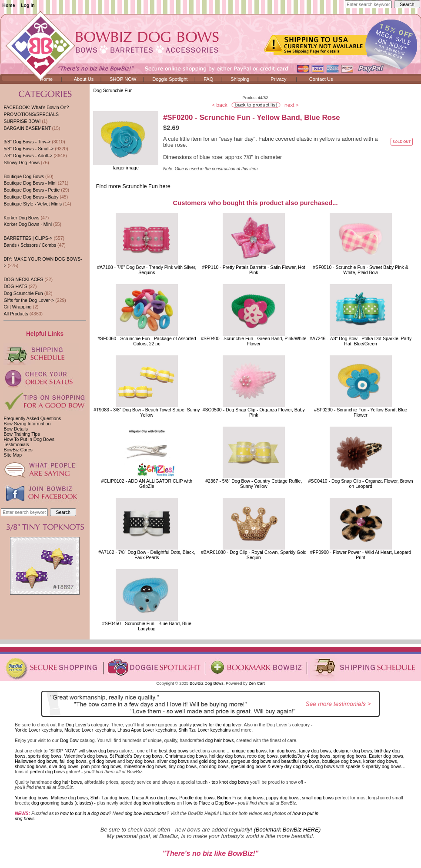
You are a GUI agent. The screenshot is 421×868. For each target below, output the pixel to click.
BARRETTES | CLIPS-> (28, 238)
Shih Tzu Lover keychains (205, 730)
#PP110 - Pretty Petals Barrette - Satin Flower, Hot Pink (254, 270)
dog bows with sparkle (338, 766)
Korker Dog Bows (21, 218)
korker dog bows (380, 761)
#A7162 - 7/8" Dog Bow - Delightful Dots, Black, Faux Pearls (147, 555)
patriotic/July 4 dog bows (305, 756)
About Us (84, 79)
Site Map (13, 455)
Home (8, 5)
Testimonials (16, 444)
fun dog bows (283, 751)
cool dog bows (214, 766)
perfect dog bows (47, 772)
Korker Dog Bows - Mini (28, 224)
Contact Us (321, 79)
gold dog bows (214, 761)
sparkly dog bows (384, 766)
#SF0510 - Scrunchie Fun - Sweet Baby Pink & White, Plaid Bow (361, 270)
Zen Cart (257, 683)
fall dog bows (73, 761)
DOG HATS (15, 286)
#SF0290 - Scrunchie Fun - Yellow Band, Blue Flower (361, 412)
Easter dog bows (386, 756)
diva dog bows (64, 766)
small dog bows (318, 798)
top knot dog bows (230, 782)
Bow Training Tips (22, 434)
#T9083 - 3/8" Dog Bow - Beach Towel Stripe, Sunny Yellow (147, 412)
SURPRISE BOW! (22, 121)
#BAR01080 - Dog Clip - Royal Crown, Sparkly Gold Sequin (254, 555)
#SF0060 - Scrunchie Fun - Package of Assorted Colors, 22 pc (147, 341)
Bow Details (16, 429)
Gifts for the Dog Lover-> (29, 300)
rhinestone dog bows (145, 766)
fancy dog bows (315, 751)
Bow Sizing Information (27, 424)
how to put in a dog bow (84, 813)
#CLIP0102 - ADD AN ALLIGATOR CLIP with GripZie (147, 484)
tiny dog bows (183, 766)
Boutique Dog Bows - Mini (30, 183)
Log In (28, 5)
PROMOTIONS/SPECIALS (31, 114)
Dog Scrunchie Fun (113, 90)
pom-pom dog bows (101, 766)
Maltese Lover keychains (90, 730)
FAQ (208, 79)
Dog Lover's (78, 725)
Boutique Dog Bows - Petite (32, 190)
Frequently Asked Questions (32, 418)
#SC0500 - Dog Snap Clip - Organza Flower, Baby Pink (254, 412)
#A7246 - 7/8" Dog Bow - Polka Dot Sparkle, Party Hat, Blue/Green (361, 341)
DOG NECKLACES (23, 279)
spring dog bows (350, 756)
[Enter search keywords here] (368, 4)
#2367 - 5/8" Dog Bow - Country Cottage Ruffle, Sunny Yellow (254, 484)
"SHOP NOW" (63, 751)
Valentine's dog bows (85, 756)
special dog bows (249, 766)
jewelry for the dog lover (217, 725)
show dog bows (102, 751)
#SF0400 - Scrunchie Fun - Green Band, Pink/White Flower (254, 341)
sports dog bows (45, 756)
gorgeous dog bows (251, 761)
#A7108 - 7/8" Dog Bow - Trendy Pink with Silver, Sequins (147, 270)
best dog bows (174, 751)
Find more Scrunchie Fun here (133, 186)
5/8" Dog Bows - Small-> (28, 149)
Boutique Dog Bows (24, 176)
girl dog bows (103, 761)
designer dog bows (353, 751)
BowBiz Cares (18, 450)
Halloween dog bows (36, 761)
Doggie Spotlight (170, 79)
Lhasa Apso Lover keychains (147, 730)
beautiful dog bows (301, 761)
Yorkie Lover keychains (38, 730)
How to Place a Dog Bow (209, 803)
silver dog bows (173, 761)
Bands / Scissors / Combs (30, 245)
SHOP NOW (123, 79)
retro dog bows (263, 756)
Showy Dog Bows (22, 162)
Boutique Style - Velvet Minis (33, 204)
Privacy (278, 79)
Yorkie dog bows (32, 798)
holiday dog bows (227, 756)
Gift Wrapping (17, 307)
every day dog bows (292, 766)
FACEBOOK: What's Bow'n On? (36, 107)
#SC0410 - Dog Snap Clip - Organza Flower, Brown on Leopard (361, 484)
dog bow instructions (154, 803)
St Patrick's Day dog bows (136, 756)
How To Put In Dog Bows (29, 439)
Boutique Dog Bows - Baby (31, 197)
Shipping (240, 79)
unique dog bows (249, 751)
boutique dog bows (342, 761)
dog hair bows (220, 740)
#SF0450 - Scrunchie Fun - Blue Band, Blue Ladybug (147, 626)
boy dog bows (140, 761)
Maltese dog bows (69, 798)
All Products (16, 314)
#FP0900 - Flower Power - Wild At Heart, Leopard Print (361, 555)
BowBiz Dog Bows (207, 683)
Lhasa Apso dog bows (154, 798)
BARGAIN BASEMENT (27, 128)
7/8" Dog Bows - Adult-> (28, 156)
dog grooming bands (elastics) (62, 803)
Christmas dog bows (186, 756)
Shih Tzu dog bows (110, 798)
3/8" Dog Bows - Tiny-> (27, 142)
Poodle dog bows (197, 798)
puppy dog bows (283, 798)
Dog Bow (69, 740)
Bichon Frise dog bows (240, 798)
